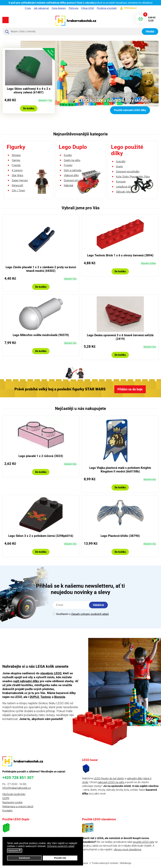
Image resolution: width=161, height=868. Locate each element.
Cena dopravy (59, 8)
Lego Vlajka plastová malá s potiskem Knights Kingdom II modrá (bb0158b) (120, 470)
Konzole (121, 182)
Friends (16, 165)
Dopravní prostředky (76, 180)
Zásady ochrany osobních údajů (90, 614)
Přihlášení (130, 8)
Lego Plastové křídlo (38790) (120, 536)
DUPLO (34, 697)
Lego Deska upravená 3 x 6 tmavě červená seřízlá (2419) (120, 337)
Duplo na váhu (72, 160)
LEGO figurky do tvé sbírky (109, 778)
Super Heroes (20, 180)
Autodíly (121, 161)
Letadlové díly (124, 187)
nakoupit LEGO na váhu (111, 782)
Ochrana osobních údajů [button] (61, 846)
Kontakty (7, 811)
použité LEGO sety (144, 842)
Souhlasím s (81, 614)
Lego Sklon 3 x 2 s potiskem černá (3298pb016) (41, 536)
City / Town (18, 190)
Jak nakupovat (41, 8)
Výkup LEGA (88, 8)
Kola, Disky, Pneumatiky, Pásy (133, 177)
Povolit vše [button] (60, 858)
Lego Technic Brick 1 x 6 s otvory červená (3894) (120, 255)
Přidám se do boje (130, 389)
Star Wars (18, 175)
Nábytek (69, 185)
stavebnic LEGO (51, 673)
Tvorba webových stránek (105, 863)
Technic (46, 697)
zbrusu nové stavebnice (128, 849)
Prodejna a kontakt (107, 8)
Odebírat (98, 605)
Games (16, 160)
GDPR (6, 798)
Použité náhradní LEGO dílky (130, 110)
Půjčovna (74, 8)
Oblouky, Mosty (125, 192)
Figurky (68, 165)
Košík (151, 20)
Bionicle (60, 697)
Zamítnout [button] (24, 858)
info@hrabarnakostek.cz (17, 788)
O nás (28, 8)
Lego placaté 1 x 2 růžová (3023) (41, 456)
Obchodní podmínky (14, 794)
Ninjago (16, 155)
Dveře (119, 166)
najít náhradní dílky (26, 681)
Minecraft (17, 185)
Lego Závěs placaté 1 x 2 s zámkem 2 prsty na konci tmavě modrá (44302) (41, 269)
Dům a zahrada (73, 170)
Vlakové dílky (71, 175)
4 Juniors (17, 170)
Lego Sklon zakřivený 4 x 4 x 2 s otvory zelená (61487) (29, 91)
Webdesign (126, 863)
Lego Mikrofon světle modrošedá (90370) (41, 335)
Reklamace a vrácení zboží (18, 806)
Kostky (68, 155)
